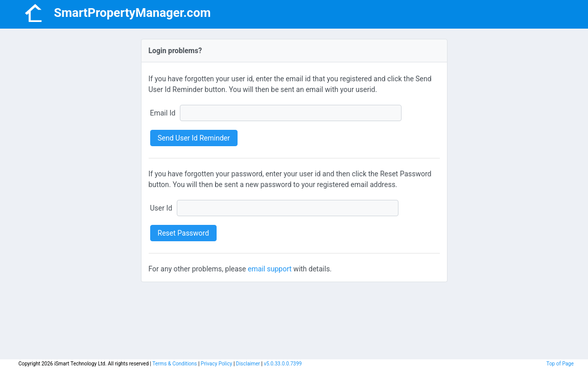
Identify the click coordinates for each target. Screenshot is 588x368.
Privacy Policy (217, 364)
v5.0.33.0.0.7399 (283, 364)
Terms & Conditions (174, 364)
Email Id (163, 113)
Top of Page (560, 364)
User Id (161, 208)
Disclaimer (248, 364)
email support (270, 269)
